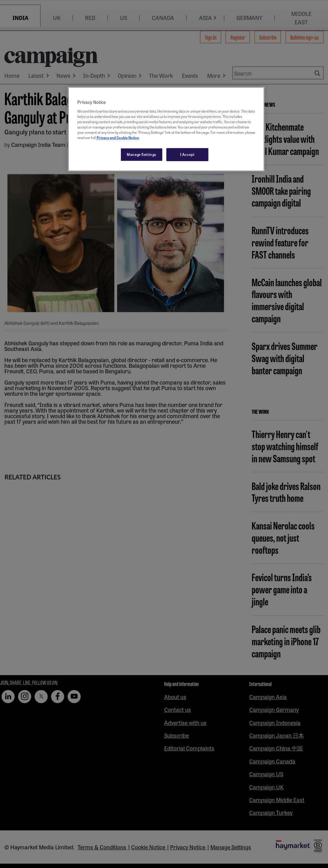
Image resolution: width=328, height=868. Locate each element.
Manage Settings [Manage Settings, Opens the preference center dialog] (142, 154)
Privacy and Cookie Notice (118, 138)
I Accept (187, 154)
